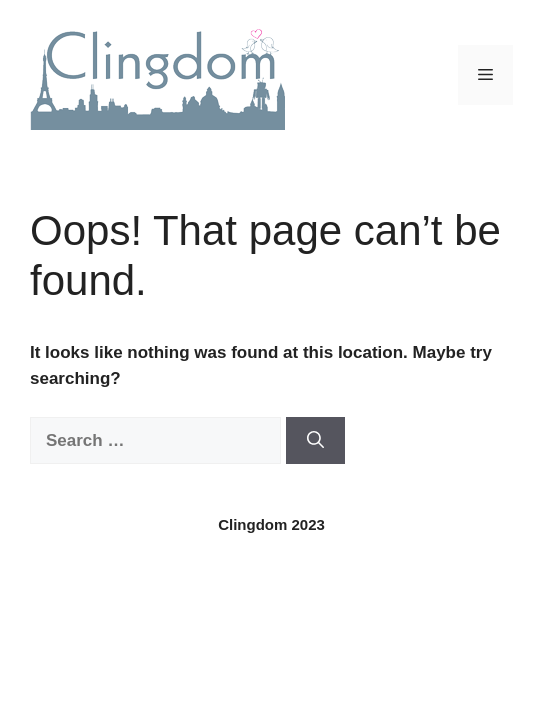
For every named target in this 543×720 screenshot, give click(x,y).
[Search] (315, 441)
